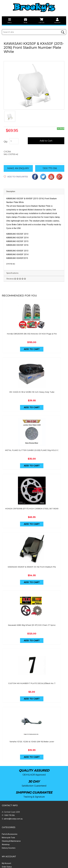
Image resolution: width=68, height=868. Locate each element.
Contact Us (38, 815)
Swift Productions (35, 865)
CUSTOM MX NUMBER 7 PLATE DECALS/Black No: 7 (34, 657)
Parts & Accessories (42, 782)
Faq (35, 829)
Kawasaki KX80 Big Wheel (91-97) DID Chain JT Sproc (34, 602)
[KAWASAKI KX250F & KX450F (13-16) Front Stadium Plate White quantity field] (14, 141)
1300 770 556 (50, 168)
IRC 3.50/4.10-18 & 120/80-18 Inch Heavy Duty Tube (34, 384)
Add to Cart (46, 141)
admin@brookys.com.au (13, 789)
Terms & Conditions (42, 822)
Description (11, 191)
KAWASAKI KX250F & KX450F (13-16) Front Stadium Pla (34, 548)
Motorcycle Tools (41, 786)
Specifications (12, 273)
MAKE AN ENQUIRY (18, 168)
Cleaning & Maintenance (43, 789)
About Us (38, 811)
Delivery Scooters (41, 796)
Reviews (16, 279)
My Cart (5, 818)
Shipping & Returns (41, 818)
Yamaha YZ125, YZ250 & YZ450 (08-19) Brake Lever (34, 711)
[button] (16, 177)
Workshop (38, 793)
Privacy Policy (39, 825)
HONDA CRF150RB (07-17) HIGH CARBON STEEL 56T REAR (34, 493)
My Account (6, 811)
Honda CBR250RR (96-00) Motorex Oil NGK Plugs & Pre (34, 330)
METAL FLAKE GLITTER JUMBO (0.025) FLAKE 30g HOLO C (34, 439)
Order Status (7, 815)
